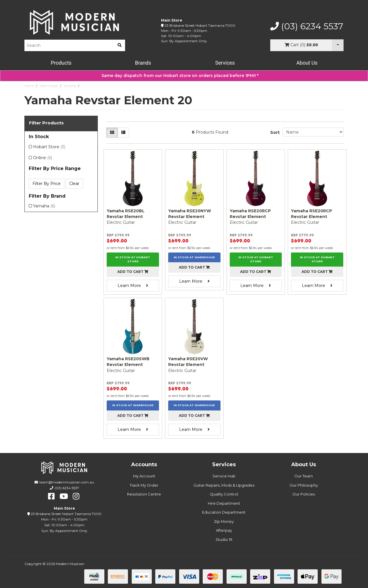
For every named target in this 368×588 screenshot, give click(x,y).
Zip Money (224, 521)
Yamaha (70, 86)
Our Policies (304, 494)
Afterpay (224, 530)
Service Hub (224, 476)
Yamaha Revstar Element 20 (103, 86)
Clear (74, 184)
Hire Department (224, 503)
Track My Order (144, 485)
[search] (120, 45)
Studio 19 (224, 539)
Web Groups (49, 86)
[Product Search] (69, 45)
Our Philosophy (304, 485)
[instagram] (76, 496)
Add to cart (133, 272)
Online (43, 158)
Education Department (224, 512)
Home (29, 86)
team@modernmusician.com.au (67, 482)
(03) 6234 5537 (307, 26)
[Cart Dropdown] (338, 45)
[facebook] (51, 496)
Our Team (304, 476)
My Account (144, 476)
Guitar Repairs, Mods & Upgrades (224, 485)
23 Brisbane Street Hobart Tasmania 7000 (200, 25)
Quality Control (224, 494)
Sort (275, 132)
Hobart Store (49, 147)
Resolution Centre (144, 494)
